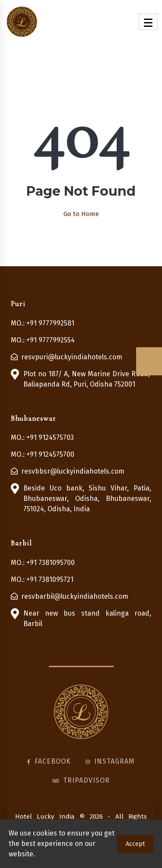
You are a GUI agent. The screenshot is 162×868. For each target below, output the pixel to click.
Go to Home (81, 214)
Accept (135, 844)
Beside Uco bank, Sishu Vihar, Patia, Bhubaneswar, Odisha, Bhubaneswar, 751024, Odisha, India (87, 499)
